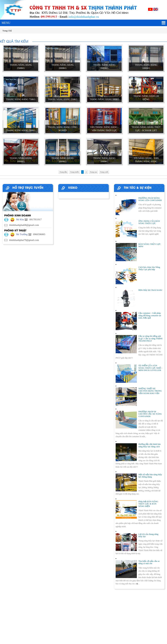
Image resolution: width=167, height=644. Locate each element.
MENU (83, 23)
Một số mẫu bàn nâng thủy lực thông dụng (150, 476)
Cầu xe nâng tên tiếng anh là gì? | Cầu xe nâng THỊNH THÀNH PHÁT (150, 338)
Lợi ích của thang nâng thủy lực (148, 535)
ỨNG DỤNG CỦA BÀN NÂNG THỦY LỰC (149, 222)
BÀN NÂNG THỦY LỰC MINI (150, 245)
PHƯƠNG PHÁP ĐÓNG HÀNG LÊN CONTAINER (150, 199)
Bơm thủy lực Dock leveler (150, 290)
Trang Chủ (7, 31)
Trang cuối (104, 172)
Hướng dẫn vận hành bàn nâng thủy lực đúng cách (150, 445)
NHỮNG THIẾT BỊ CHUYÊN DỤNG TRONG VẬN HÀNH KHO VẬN (150, 391)
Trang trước (75, 172)
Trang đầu (63, 172)
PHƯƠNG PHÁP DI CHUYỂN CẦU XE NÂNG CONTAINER (150, 414)
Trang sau (93, 172)
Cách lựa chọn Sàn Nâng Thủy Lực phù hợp (149, 268)
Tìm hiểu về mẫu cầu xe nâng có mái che (149, 562)
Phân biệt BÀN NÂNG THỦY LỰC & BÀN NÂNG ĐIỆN (148, 504)
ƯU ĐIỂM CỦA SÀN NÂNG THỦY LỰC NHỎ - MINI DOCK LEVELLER (150, 368)
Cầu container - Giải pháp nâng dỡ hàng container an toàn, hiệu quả (150, 315)
